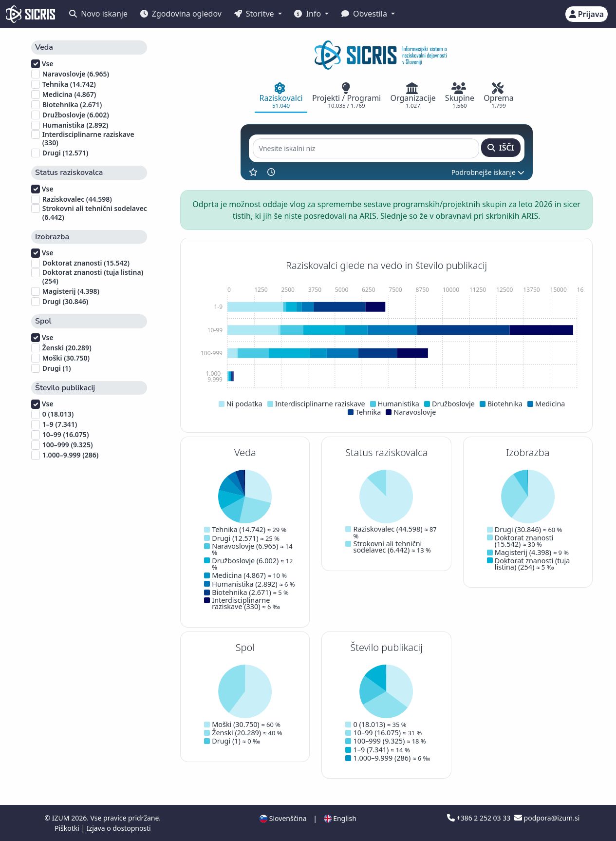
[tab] (281, 96)
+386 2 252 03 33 (480, 818)
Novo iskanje (98, 14)
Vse (42, 64)
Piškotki (68, 828)
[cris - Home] (30, 14)
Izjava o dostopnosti (119, 828)
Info (308, 14)
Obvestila (365, 14)
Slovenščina (283, 818)
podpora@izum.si (547, 818)
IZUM (62, 818)
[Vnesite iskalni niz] (366, 148)
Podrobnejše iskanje (488, 172)
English (340, 818)
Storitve (255, 14)
